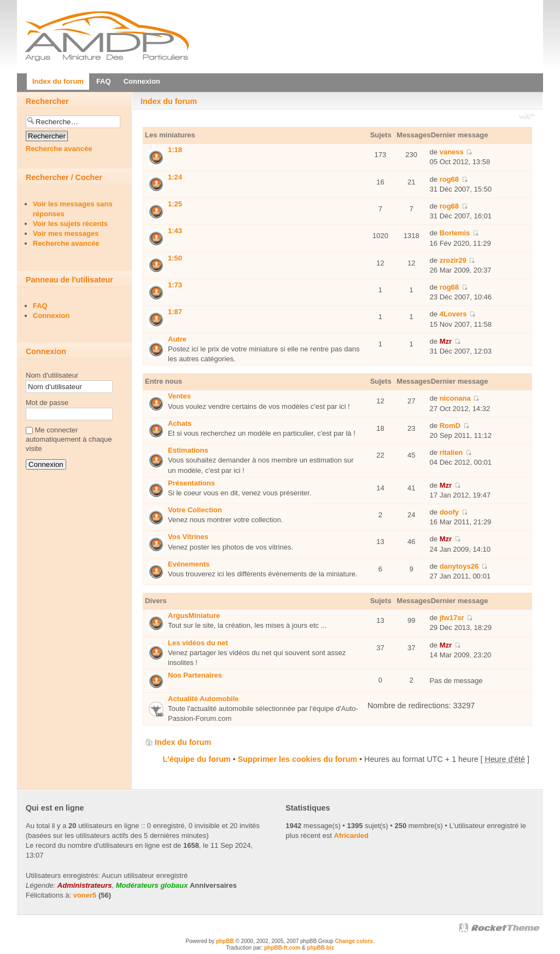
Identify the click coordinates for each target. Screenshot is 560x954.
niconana (455, 398)
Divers (156, 601)
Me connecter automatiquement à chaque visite (69, 439)
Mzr (446, 341)
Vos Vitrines (188, 537)
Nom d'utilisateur (52, 375)
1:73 (175, 285)
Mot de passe (47, 403)
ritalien (451, 452)
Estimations (188, 450)
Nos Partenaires (195, 675)
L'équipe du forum (197, 759)
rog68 (449, 179)
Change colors (354, 941)
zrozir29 (453, 260)
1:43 (175, 231)
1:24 (175, 177)
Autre (177, 339)
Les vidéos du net (198, 643)
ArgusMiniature (194, 615)
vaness (452, 152)
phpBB (225, 941)
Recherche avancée (59, 149)
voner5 (85, 895)
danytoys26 (459, 566)
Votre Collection (195, 510)
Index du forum (169, 101)
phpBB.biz (320, 948)
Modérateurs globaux (152, 885)
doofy (449, 512)
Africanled (351, 836)
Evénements (189, 564)
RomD (450, 426)
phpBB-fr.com (282, 948)
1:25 (175, 204)
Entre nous (164, 381)
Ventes (179, 396)
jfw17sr (452, 618)
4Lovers (453, 314)
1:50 (175, 258)
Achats (180, 423)
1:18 (175, 150)
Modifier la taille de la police (527, 117)
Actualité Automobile (203, 699)
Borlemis (455, 233)
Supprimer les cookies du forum (297, 759)
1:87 (175, 312)
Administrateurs (85, 885)
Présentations (191, 483)
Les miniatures (170, 135)
